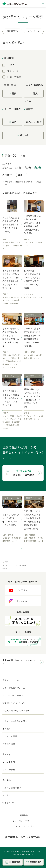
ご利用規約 (23, 815)
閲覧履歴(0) (12, 31)
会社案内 (7, 780)
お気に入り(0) (34, 31)
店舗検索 (7, 754)
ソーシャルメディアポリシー (23, 826)
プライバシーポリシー (23, 821)
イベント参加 (9, 762)
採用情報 (8, 803)
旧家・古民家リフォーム (14, 688)
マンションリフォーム (13, 695)
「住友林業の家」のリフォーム (17, 711)
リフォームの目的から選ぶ (15, 721)
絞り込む (23, 135)
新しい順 (7, 168)
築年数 (29, 109)
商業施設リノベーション (14, 703)
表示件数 (7, 175)
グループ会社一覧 (12, 788)
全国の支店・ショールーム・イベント (19, 662)
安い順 (38, 168)
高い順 (28, 168)
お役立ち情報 (9, 744)
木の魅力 (7, 729)
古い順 (18, 168)
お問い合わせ (9, 770)
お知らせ (7, 795)
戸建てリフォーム (11, 680)
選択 (12, 94)
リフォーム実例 (10, 736)
